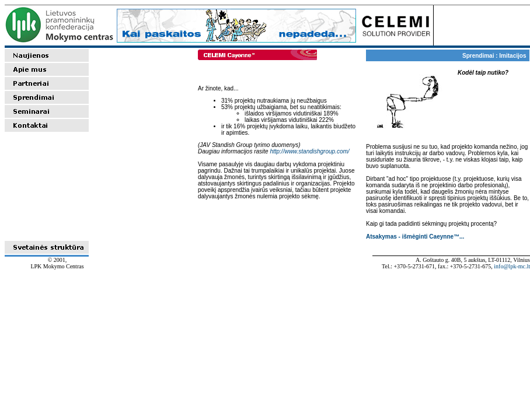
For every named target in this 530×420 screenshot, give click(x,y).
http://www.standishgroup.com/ (309, 151)
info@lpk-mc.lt (512, 266)
